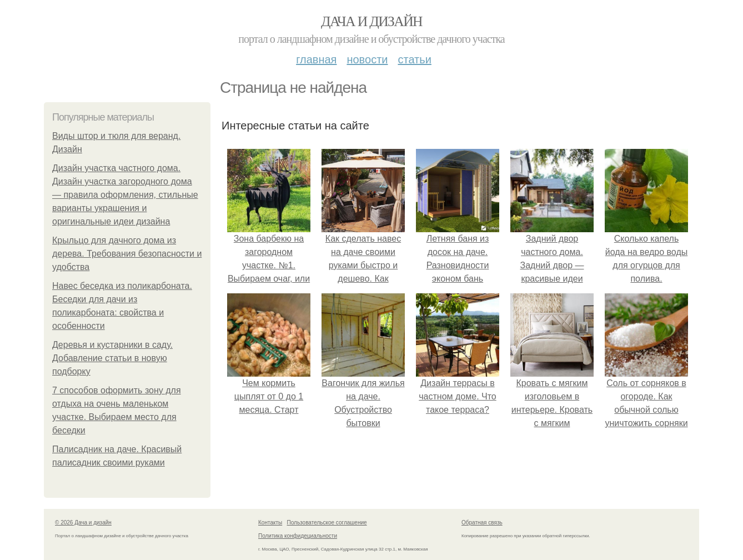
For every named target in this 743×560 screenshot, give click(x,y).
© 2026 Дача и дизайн (83, 522)
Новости (367, 59)
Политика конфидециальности (298, 536)
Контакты (270, 522)
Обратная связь (482, 522)
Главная (316, 59)
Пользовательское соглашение (327, 522)
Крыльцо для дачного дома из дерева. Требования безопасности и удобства (127, 254)
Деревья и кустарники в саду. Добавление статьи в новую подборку (112, 358)
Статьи (414, 59)
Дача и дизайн (371, 21)
